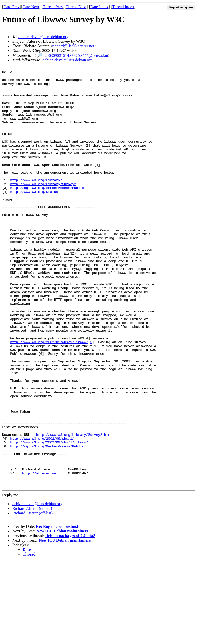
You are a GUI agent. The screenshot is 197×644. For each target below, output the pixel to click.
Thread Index (123, 7)
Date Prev (12, 7)
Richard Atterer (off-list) (32, 596)
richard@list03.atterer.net (73, 46)
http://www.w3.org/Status (34, 216)
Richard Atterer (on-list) (32, 592)
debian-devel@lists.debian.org (43, 37)
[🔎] (40, 55)
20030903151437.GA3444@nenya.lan (76, 55)
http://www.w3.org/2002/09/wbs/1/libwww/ (49, 517)
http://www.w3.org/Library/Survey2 (43, 207)
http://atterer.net (40, 554)
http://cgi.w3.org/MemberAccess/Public (47, 212)
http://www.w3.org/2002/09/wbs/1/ (42, 512)
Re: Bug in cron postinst (57, 610)
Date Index (99, 7)
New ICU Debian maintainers (62, 614)
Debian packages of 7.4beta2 (70, 619)
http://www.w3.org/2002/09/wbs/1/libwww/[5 (51, 397)
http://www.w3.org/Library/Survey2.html (74, 508)
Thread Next (76, 7)
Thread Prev (53, 7)
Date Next (31, 7)
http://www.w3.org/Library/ (36, 202)
